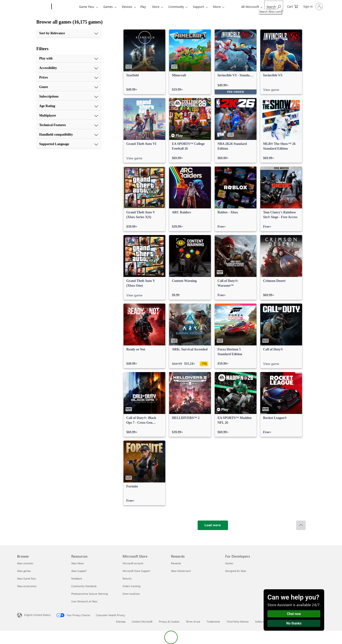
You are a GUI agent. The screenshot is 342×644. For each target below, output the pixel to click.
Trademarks (213, 622)
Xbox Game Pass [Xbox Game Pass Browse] (27, 578)
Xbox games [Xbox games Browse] (24, 571)
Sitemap (121, 622)
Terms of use (193, 622)
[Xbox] (65, 7)
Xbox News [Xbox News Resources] (78, 563)
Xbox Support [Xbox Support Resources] (79, 571)
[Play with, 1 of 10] (69, 59)
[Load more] (213, 525)
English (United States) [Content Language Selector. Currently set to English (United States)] (37, 615)
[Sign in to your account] (313, 6)
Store (156, 7)
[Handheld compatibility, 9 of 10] (69, 135)
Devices (127, 7)
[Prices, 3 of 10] (69, 78)
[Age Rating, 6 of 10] (69, 106)
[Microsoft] (33, 7)
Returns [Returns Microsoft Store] (127, 578)
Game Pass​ (87, 7)
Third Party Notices (238, 622)
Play (143, 7)
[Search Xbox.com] (274, 6)
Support (198, 7)
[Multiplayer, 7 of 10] (69, 116)
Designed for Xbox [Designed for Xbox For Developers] (236, 571)
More (217, 7)
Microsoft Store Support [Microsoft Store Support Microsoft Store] (136, 571)
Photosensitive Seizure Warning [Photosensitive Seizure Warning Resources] (90, 594)
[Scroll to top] (301, 525)
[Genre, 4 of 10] (69, 87)
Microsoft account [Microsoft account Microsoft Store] (133, 563)
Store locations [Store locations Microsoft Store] (131, 594)
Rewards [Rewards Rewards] (176, 563)
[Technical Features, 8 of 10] (69, 125)
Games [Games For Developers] (229, 563)
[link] (144, 62)
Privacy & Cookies (169, 622)
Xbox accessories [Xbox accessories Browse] (27, 586)
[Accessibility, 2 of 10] (69, 68)
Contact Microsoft (142, 622)
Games (108, 7)
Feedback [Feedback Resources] (77, 578)
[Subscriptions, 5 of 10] (69, 97)
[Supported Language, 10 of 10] (69, 144)
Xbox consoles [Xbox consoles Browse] (25, 563)
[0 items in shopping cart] (293, 6)
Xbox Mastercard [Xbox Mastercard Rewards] (181, 571)
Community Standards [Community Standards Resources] (84, 586)
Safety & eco (262, 622)
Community (176, 7)
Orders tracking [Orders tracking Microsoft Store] (131, 586)
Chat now (294, 614)
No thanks (294, 623)
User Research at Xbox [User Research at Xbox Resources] (84, 601)
